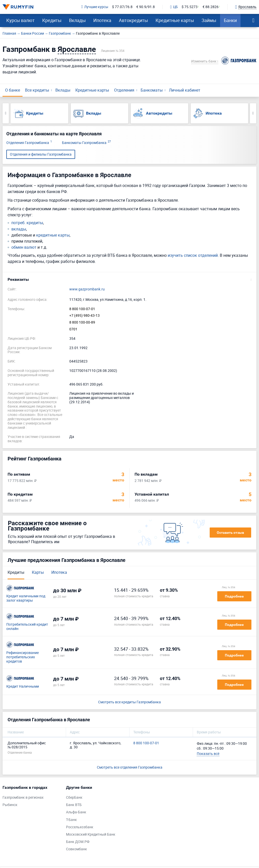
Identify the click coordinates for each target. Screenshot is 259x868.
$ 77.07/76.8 (122, 7)
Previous (6, 113)
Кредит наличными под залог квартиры (26, 598)
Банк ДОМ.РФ (78, 842)
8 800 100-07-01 (82, 309)
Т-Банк (71, 820)
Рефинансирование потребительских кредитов (23, 657)
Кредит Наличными (23, 686)
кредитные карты (53, 235)
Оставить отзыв (230, 533)
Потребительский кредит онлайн (27, 627)
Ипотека (102, 20)
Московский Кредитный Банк (91, 834)
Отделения (124, 90)
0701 (73, 329)
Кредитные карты (175, 20)
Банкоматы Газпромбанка (86, 143)
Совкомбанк (77, 849)
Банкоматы (152, 90)
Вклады (77, 20)
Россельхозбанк (80, 827)
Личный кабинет (185, 90)
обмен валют (24, 247)
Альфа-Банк (76, 812)
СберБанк (74, 798)
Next (253, 113)
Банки (230, 20)
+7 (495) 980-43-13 (84, 316)
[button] (129, 280)
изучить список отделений (193, 255)
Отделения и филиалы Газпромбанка (41, 154)
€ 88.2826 (211, 7)
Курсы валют (20, 20)
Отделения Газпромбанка (29, 143)
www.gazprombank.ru (87, 289)
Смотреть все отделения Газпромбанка (130, 767)
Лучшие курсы (95, 7)
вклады (19, 229)
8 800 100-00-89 (82, 322)
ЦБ (174, 7)
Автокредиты (133, 20)
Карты (38, 572)
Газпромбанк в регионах (23, 798)
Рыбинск (10, 805)
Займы (209, 20)
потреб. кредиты (27, 223)
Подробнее (234, 596)
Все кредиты (37, 90)
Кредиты (52, 20)
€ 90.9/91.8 (146, 7)
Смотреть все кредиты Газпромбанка (129, 702)
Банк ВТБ (74, 805)
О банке (13, 90)
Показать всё (208, 754)
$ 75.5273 (190, 7)
